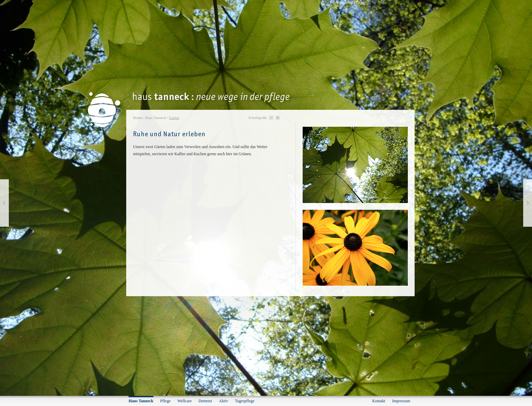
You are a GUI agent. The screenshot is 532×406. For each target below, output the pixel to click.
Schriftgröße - (271, 118)
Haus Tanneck (155, 118)
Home (138, 118)
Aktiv (223, 401)
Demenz (205, 401)
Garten (174, 118)
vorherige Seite (4, 203)
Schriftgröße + (278, 118)
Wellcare (185, 401)
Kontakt (379, 401)
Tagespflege (245, 401)
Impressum (401, 401)
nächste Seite (528, 203)
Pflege (165, 401)
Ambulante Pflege (350, 2)
